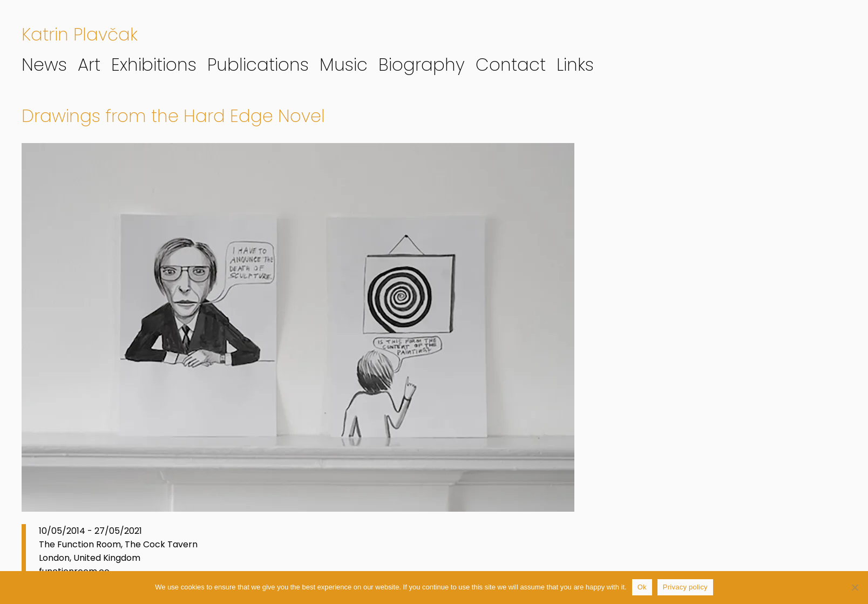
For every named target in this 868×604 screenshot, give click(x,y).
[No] (855, 587)
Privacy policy (685, 587)
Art (89, 65)
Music (344, 65)
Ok (642, 587)
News (44, 65)
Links (575, 65)
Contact (511, 65)
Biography (422, 65)
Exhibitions (154, 65)
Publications (258, 65)
